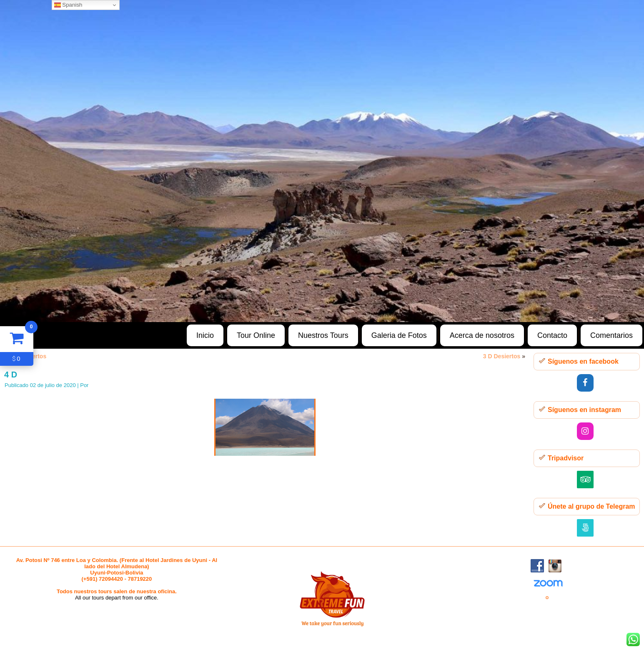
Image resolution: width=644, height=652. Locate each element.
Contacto (552, 335)
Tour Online (256, 335)
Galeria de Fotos (399, 335)
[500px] (585, 528)
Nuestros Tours (323, 335)
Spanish (68, 5)
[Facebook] (585, 383)
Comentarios (611, 335)
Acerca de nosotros (482, 335)
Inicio (205, 335)
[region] (322, 161)
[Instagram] (585, 431)
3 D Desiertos (502, 356)
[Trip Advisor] (585, 480)
